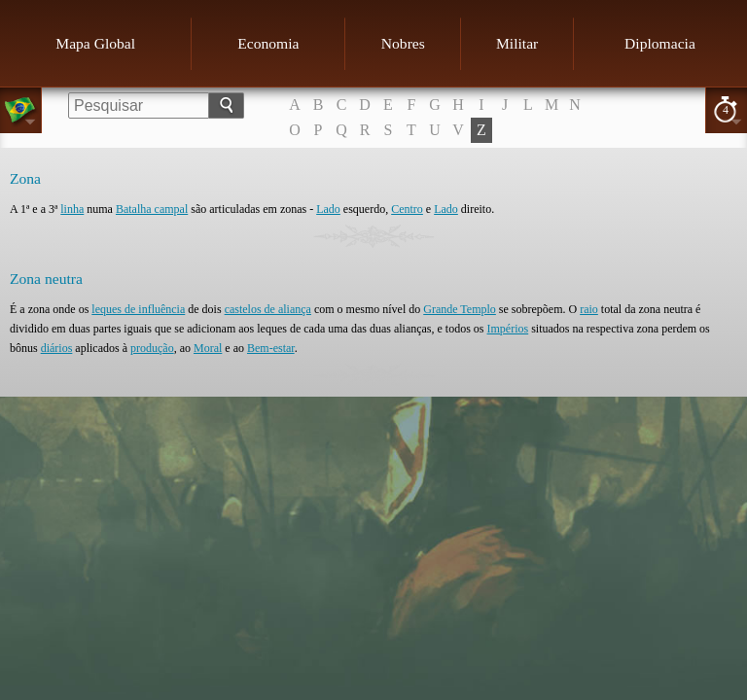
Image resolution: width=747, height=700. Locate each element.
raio (589, 309)
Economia (268, 43)
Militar (517, 43)
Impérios (508, 329)
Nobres (403, 43)
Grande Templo (460, 309)
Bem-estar (271, 348)
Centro (407, 209)
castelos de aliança (268, 309)
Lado (328, 209)
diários (57, 348)
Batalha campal (152, 209)
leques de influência (138, 309)
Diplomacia (660, 43)
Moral (208, 348)
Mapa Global (95, 43)
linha (72, 209)
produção (152, 348)
